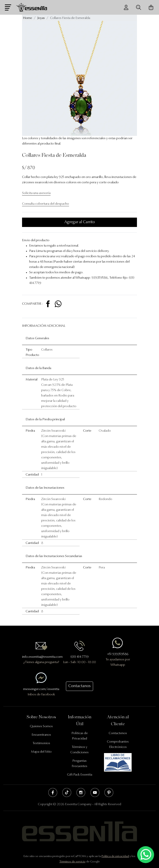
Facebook (53, 792)
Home (28, 18)
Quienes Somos (41, 726)
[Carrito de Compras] (151, 7)
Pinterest (109, 792)
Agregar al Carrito (80, 222)
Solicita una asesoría (36, 193)
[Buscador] (139, 7)
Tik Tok (67, 792)
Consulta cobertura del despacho (46, 204)
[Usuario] (126, 7)
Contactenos (118, 733)
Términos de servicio (72, 862)
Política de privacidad (115, 856)
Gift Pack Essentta (80, 775)
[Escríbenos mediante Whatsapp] (146, 855)
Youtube (95, 792)
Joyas (41, 18)
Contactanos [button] (79, 686)
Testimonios (41, 743)
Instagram (81, 792)
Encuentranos (41, 735)
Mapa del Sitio (41, 752)
